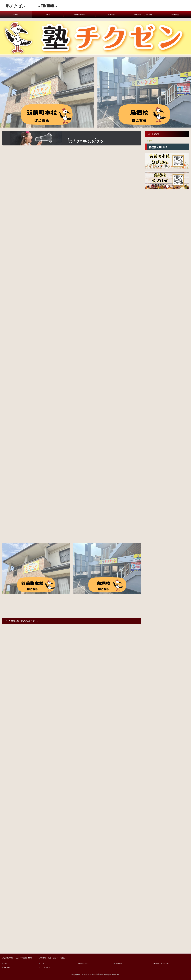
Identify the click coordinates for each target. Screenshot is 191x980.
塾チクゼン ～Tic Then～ (30, 6)
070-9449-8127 (59, 958)
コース (48, 15)
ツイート (150, 141)
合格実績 (175, 15)
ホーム (16, 15)
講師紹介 (111, 15)
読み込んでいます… (72, 779)
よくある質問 (153, 134)
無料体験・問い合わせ (143, 15)
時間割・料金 (79, 15)
